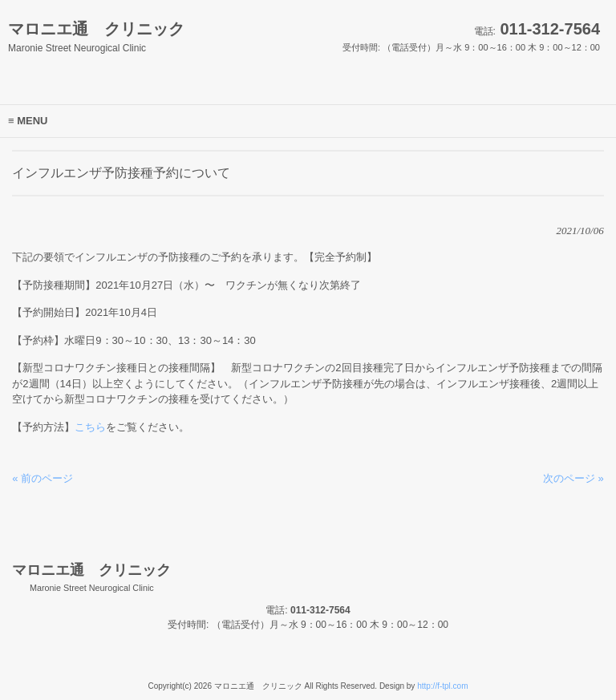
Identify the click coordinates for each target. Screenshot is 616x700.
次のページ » (573, 478)
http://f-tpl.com (442, 686)
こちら (90, 427)
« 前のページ (43, 478)
